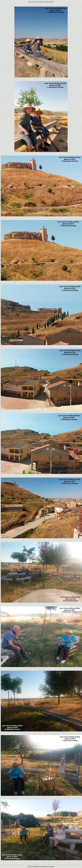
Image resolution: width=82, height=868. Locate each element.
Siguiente (36, 866)
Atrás (30, 866)
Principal (43, 866)
